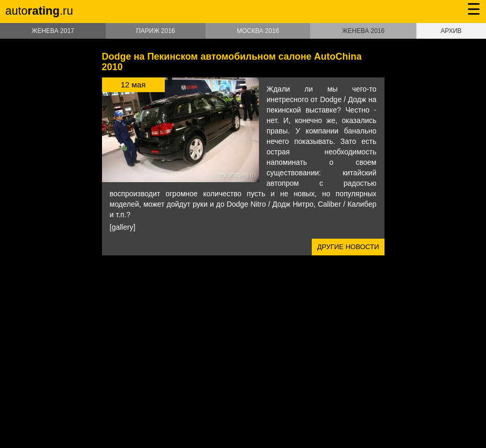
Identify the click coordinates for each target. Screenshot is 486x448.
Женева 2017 (53, 31)
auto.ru (39, 11)
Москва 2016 (258, 31)
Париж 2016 (155, 31)
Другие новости (348, 247)
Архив (451, 31)
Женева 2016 (363, 31)
